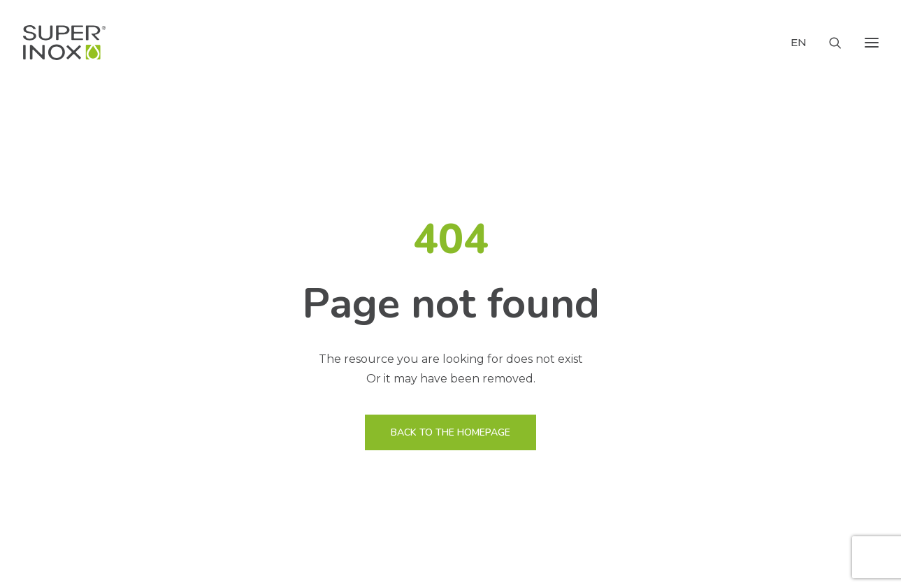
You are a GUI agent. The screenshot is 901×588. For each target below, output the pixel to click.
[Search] (829, 43)
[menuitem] (802, 43)
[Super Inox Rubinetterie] (64, 43)
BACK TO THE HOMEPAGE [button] (450, 432)
